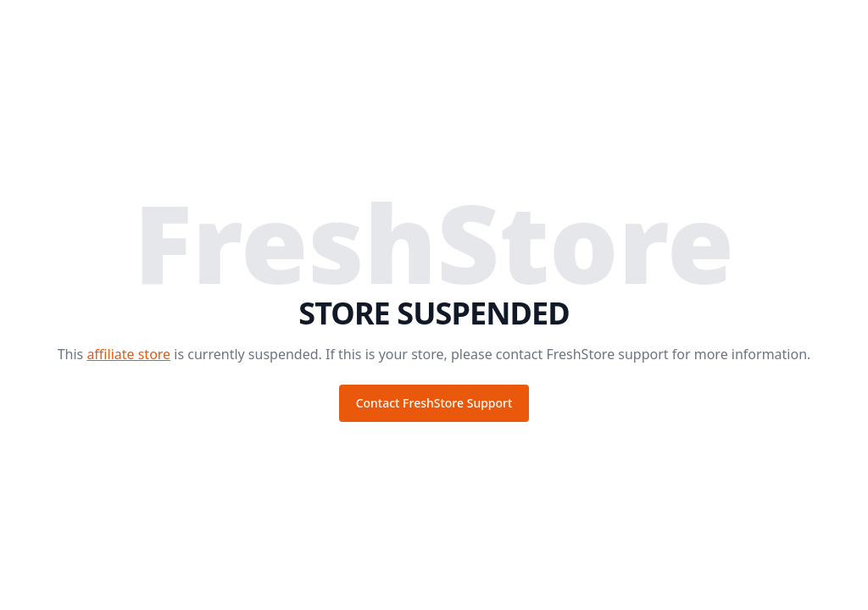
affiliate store (128, 354)
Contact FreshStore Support (434, 403)
